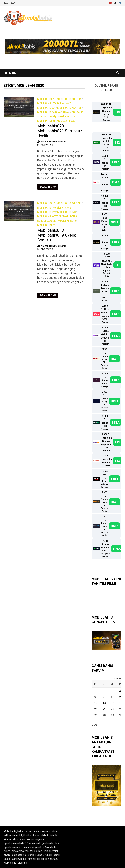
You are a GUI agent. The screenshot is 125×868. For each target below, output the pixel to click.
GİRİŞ (118, 112)
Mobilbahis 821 (46, 108)
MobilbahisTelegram (15, 863)
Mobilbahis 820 (62, 103)
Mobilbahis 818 (62, 208)
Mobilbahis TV (67, 117)
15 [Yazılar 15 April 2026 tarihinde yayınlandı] (112, 703)
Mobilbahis (44, 103)
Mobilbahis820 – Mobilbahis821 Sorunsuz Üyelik (60, 131)
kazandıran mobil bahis (54, 142)
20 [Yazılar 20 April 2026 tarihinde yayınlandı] (96, 709)
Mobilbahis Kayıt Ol (69, 108)
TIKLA (118, 143)
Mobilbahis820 (46, 99)
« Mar (95, 725)
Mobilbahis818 (46, 203)
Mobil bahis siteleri (69, 99)
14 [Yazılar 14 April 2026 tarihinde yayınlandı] (104, 703)
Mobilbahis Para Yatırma (52, 112)
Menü (11, 73)
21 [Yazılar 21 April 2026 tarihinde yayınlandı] (104, 709)
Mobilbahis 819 (46, 212)
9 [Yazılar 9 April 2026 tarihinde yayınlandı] (120, 697)
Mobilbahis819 (67, 221)
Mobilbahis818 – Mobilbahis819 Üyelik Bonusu (57, 235)
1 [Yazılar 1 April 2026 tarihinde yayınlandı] (112, 691)
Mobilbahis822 (66, 121)
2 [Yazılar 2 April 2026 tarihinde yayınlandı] (120, 691)
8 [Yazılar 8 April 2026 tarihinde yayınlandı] (112, 697)
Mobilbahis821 (46, 121)
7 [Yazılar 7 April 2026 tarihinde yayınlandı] (103, 697)
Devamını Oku (49, 187)
